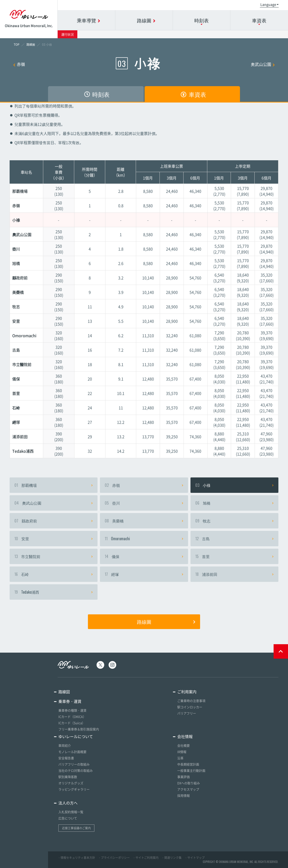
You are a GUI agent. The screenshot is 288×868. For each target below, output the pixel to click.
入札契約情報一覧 (71, 812)
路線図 (64, 692)
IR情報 (182, 752)
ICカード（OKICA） (72, 717)
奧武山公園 (263, 64)
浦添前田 (234, 574)
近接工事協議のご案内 (76, 828)
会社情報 (185, 736)
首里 (234, 556)
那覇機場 (54, 485)
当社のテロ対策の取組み (76, 770)
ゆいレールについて (76, 736)
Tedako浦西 (54, 592)
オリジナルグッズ (71, 783)
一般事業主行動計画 (191, 770)
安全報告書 (66, 758)
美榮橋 (144, 521)
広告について (68, 818)
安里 (54, 539)
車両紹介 (65, 745)
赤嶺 (19, 64)
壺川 (144, 503)
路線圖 (166, 622)
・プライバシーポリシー (114, 858)
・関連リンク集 (172, 858)
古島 (234, 539)
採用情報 (184, 795)
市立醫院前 (54, 556)
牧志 (234, 521)
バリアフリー (187, 713)
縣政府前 (54, 521)
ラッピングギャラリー (74, 789)
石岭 (54, 574)
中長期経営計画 (188, 764)
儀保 (144, 556)
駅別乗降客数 (68, 777)
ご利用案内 (187, 692)
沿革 (180, 758)
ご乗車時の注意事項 (191, 701)
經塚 (144, 574)
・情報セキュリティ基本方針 (76, 858)
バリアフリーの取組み (74, 764)
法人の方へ (68, 803)
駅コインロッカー (190, 707)
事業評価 (184, 777)
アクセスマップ (188, 789)
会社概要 (184, 745)
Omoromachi (144, 539)
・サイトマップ (195, 858)
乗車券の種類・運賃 (72, 710)
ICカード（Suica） (72, 723)
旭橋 (234, 503)
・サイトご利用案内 (146, 858)
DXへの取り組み (189, 783)
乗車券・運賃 (70, 701)
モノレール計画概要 (72, 752)
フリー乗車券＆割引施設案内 (79, 729)
